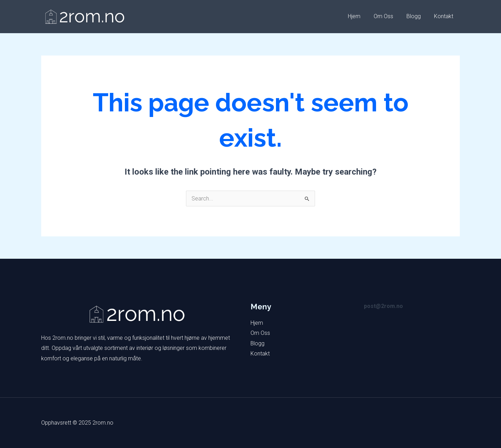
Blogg (417, 16)
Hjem (361, 16)
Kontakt (445, 16)
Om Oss (389, 16)
